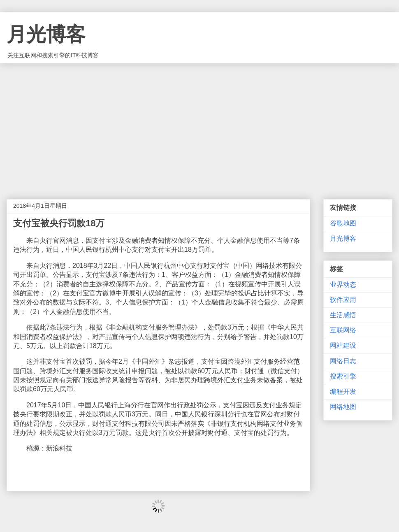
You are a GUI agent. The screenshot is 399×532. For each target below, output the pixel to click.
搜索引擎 (343, 376)
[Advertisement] (199, 125)
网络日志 (343, 361)
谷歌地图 (343, 223)
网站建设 (343, 345)
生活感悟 (343, 315)
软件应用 (343, 300)
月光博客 (46, 34)
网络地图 (343, 407)
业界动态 (343, 285)
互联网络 (343, 330)
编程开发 (343, 391)
